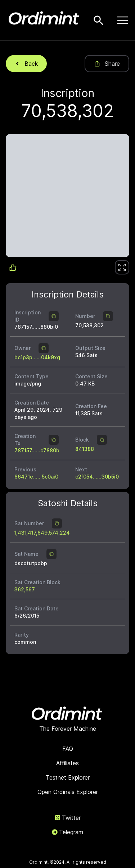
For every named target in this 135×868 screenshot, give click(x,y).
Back (26, 64)
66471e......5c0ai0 (36, 477)
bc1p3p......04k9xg (37, 357)
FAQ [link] (68, 749)
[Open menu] (123, 20)
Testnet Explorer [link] (68, 777)
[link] (122, 267)
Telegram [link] (67, 832)
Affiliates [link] (67, 763)
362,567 (25, 589)
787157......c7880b (37, 450)
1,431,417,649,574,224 (42, 533)
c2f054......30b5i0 (97, 477)
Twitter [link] (68, 818)
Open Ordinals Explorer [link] (68, 792)
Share (107, 64)
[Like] (122, 267)
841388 (85, 449)
